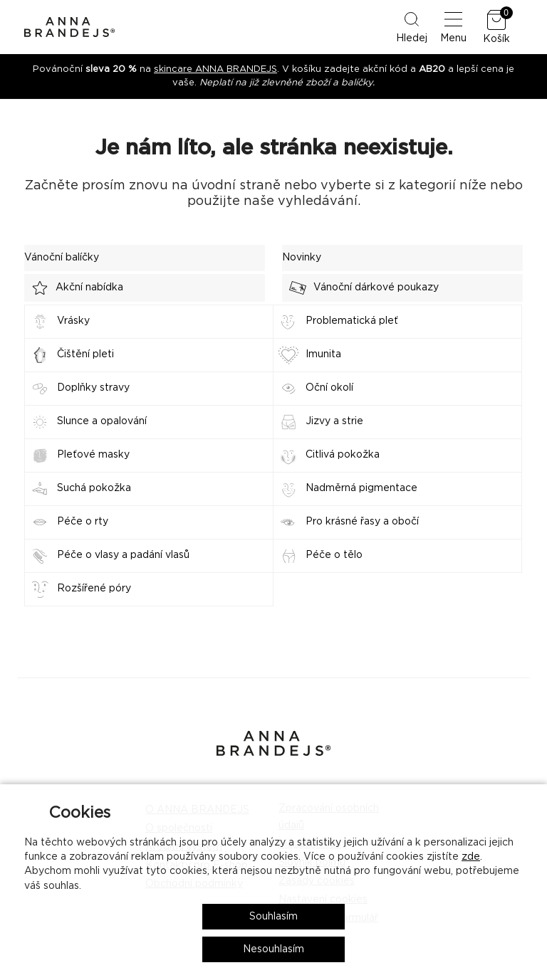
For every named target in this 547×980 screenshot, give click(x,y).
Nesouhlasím (273, 949)
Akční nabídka (74, 288)
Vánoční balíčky (62, 258)
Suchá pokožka (94, 488)
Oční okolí (329, 388)
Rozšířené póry (94, 589)
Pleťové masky (93, 455)
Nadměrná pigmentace (361, 488)
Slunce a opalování (102, 421)
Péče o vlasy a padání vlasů (123, 555)
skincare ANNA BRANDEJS (215, 69)
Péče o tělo (334, 555)
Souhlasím (273, 917)
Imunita (323, 354)
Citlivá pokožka (343, 455)
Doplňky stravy (93, 388)
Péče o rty (83, 522)
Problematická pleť (352, 321)
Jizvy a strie (334, 421)
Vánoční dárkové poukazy (360, 288)
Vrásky (73, 321)
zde (471, 857)
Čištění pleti (85, 354)
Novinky (302, 258)
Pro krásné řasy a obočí (362, 522)
